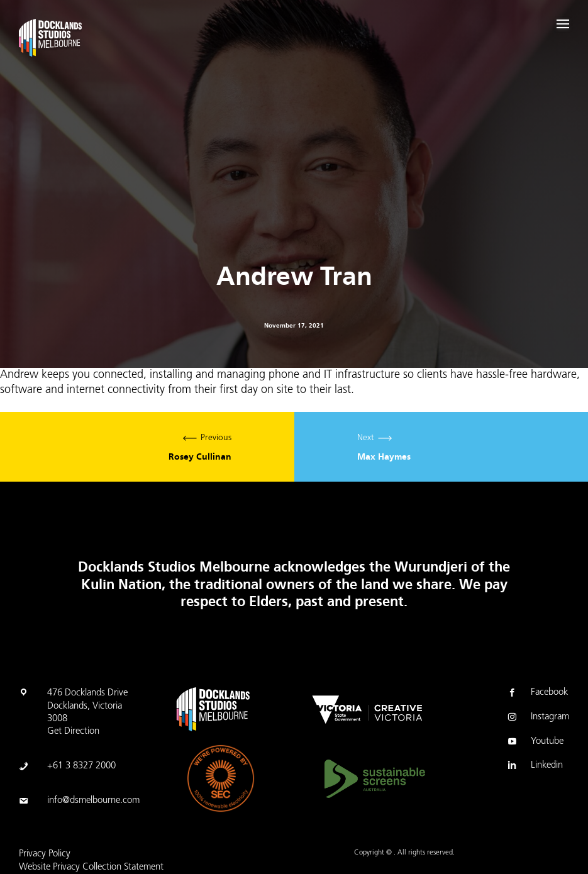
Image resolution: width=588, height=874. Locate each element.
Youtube (535, 743)
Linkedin (534, 766)
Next (441, 447)
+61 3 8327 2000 (81, 766)
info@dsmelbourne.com (93, 801)
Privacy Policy (45, 854)
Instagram (537, 718)
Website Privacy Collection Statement (91, 867)
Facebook (537, 694)
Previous (147, 447)
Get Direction (73, 732)
